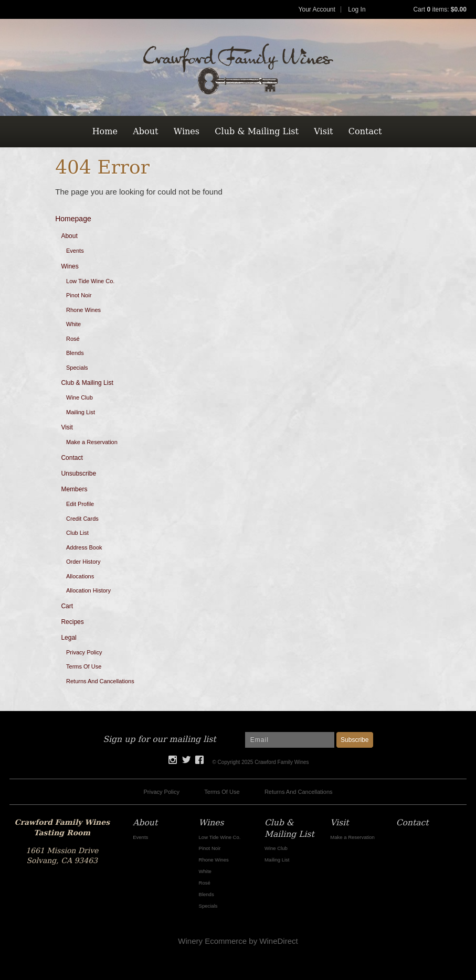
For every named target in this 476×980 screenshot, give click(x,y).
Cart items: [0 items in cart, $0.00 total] (440, 9)
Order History (83, 562)
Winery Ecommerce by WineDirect (238, 941)
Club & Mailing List (257, 131)
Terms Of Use (84, 666)
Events (75, 251)
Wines (187, 131)
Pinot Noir (79, 295)
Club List (77, 533)
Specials (77, 368)
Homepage (73, 219)
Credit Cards (82, 519)
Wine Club (80, 397)
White (73, 324)
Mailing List (81, 412)
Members (74, 489)
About (145, 131)
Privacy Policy (84, 652)
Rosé (73, 339)
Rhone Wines (83, 310)
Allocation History (88, 590)
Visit (323, 131)
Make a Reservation (92, 442)
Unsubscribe (78, 473)
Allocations (80, 576)
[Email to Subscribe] (290, 740)
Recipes (72, 622)
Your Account (317, 9)
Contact (365, 131)
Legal (68, 638)
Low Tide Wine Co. (90, 281)
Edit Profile (80, 504)
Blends (75, 353)
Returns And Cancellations (100, 681)
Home (105, 131)
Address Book (84, 547)
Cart (67, 606)
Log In (357, 9)
